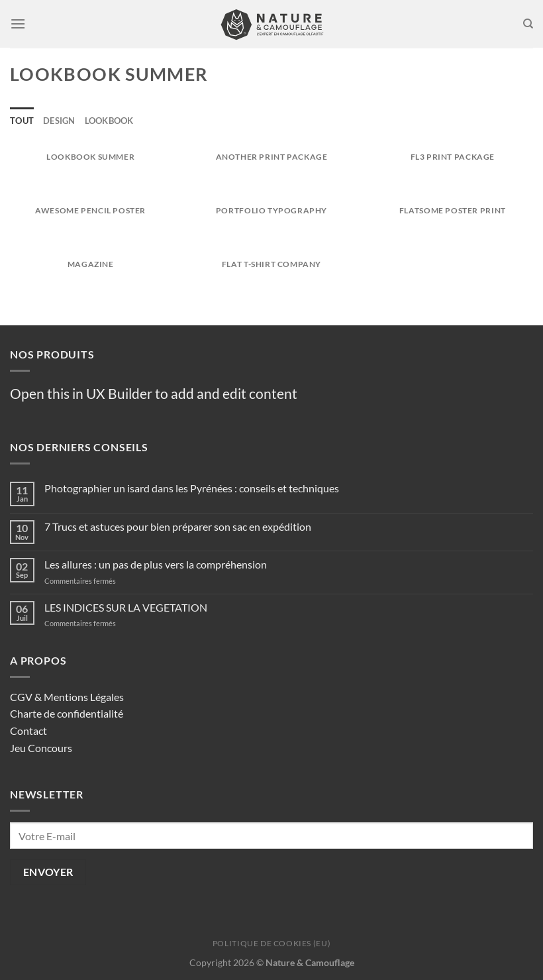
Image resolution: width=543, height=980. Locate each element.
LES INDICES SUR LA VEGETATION (126, 607)
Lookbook (109, 121)
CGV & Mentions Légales (67, 697)
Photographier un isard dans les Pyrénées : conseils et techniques (192, 488)
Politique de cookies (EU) (271, 943)
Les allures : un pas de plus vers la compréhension (156, 564)
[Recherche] (528, 24)
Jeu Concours (41, 748)
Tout (22, 121)
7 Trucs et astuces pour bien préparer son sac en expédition (178, 526)
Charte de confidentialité (67, 713)
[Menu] (18, 24)
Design (59, 121)
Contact (28, 731)
